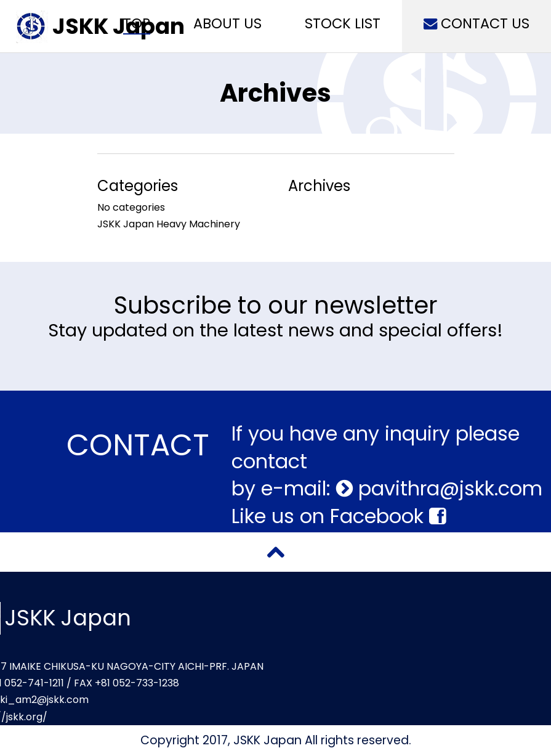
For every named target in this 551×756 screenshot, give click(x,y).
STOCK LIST (343, 23)
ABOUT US (227, 23)
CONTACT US (477, 23)
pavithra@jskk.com (448, 488)
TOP (137, 23)
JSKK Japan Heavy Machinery (169, 224)
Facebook (388, 516)
